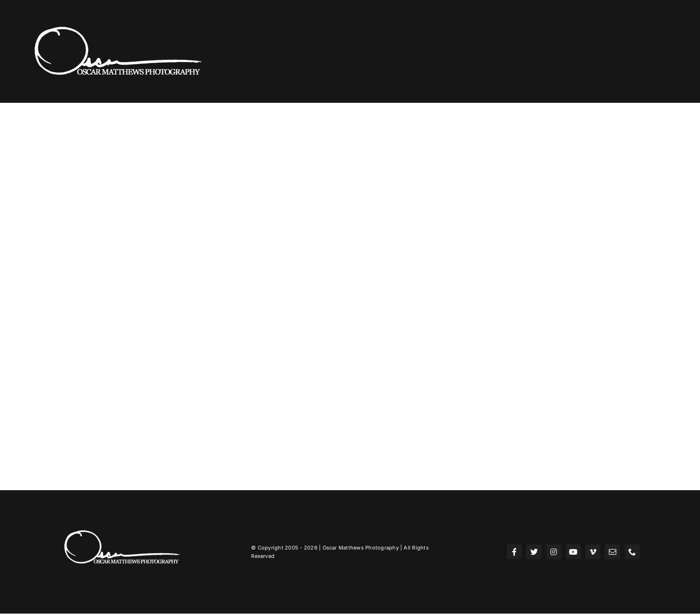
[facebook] (514, 552)
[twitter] (534, 552)
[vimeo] (593, 552)
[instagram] (554, 552)
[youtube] (573, 552)
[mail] (613, 552)
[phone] (632, 552)
